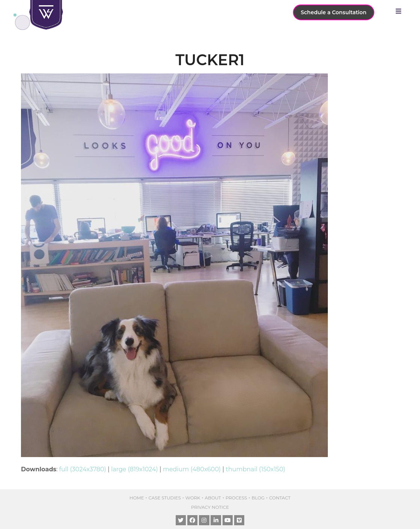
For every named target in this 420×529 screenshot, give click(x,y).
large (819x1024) (134, 469)
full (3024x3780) (83, 469)
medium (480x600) (192, 469)
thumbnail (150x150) (255, 469)
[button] (400, 11)
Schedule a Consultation (334, 12)
